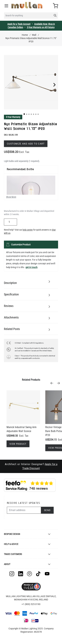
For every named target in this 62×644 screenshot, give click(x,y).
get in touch (31, 267)
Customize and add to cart (26, 144)
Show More (11, 197)
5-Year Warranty (13, 117)
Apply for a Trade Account (19, 24)
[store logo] (27, 5)
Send (47, 510)
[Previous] (53, 383)
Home (25, 35)
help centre (28, 230)
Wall (34, 35)
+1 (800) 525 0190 (31, 604)
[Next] (59, 383)
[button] (24, 114)
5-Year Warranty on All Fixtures (41, 27)
